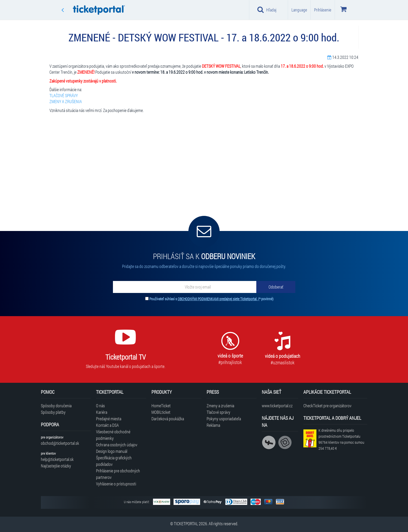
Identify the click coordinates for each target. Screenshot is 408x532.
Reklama (213, 425)
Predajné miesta (109, 419)
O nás (100, 406)
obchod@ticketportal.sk (60, 443)
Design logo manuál (112, 451)
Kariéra (102, 412)
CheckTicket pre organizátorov (327, 406)
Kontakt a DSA (107, 425)
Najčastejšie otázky (56, 466)
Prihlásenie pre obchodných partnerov (118, 474)
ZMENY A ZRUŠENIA (66, 101)
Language (299, 10)
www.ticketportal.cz (277, 406)
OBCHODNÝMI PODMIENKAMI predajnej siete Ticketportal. (218, 299)
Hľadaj (267, 10)
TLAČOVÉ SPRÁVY (64, 95)
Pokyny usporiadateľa (224, 419)
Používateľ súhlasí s (211, 299)
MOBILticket (161, 412)
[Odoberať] (276, 287)
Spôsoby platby (53, 412)
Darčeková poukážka (168, 419)
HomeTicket (161, 406)
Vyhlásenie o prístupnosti (116, 484)
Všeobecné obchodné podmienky (113, 435)
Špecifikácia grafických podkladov (114, 461)
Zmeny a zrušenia (220, 406)
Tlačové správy (218, 412)
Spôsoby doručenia (56, 406)
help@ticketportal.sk (57, 459)
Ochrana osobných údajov (117, 445)
